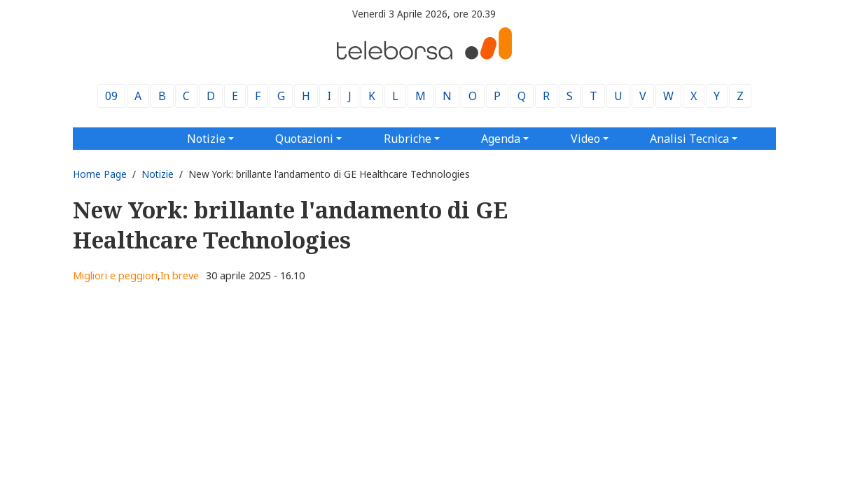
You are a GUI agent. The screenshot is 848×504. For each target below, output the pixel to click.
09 (111, 96)
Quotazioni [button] (304, 139)
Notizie (158, 174)
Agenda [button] (501, 139)
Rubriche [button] (408, 139)
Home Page (100, 174)
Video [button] (585, 139)
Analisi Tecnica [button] (689, 139)
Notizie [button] (206, 139)
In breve (180, 275)
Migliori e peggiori (115, 275)
